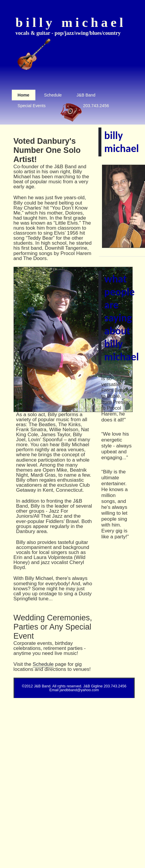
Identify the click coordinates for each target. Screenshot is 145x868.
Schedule (43, 664)
